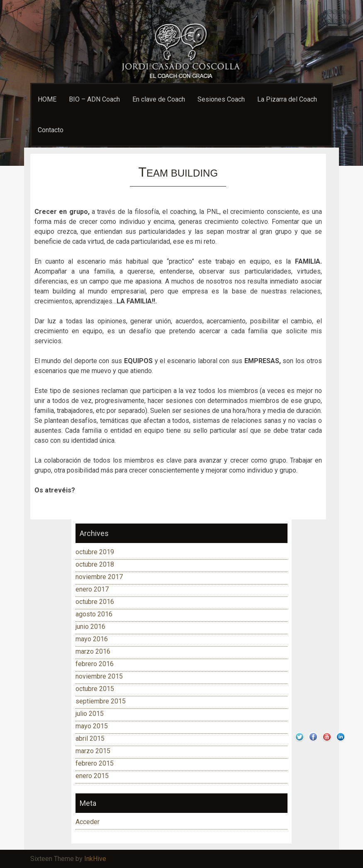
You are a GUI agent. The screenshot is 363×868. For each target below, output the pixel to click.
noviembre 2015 (99, 676)
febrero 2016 (95, 664)
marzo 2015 (93, 751)
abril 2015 (90, 738)
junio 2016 (90, 627)
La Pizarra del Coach (287, 99)
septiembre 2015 (101, 701)
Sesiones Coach (221, 99)
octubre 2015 (95, 689)
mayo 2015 (92, 726)
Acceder (88, 822)
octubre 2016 (95, 602)
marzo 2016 (93, 651)
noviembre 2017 (99, 577)
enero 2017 (92, 589)
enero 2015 (92, 776)
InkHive (95, 859)
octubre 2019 (95, 552)
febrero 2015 (95, 763)
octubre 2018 (95, 564)
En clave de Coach (159, 99)
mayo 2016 (92, 639)
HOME (47, 99)
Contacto (51, 130)
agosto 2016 (94, 614)
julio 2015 (90, 714)
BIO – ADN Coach (94, 99)
